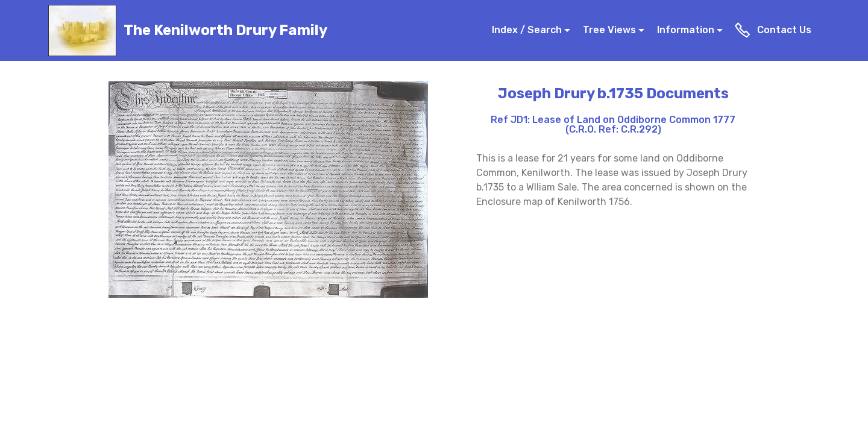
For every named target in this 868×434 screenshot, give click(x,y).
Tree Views (609, 30)
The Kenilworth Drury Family (225, 30)
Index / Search (527, 30)
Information (686, 30)
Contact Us (774, 30)
